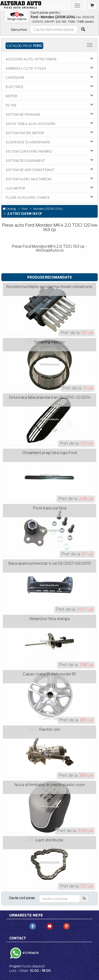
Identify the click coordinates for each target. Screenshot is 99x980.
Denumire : (20, 30)
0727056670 (30, 953)
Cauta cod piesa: (22, 898)
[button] (17, 17)
